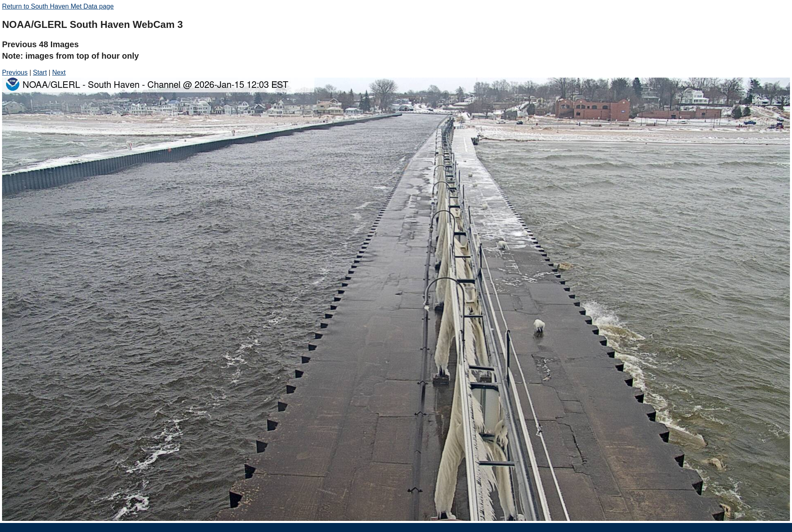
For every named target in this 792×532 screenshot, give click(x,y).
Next (59, 72)
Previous (15, 72)
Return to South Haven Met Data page (58, 6)
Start (40, 72)
